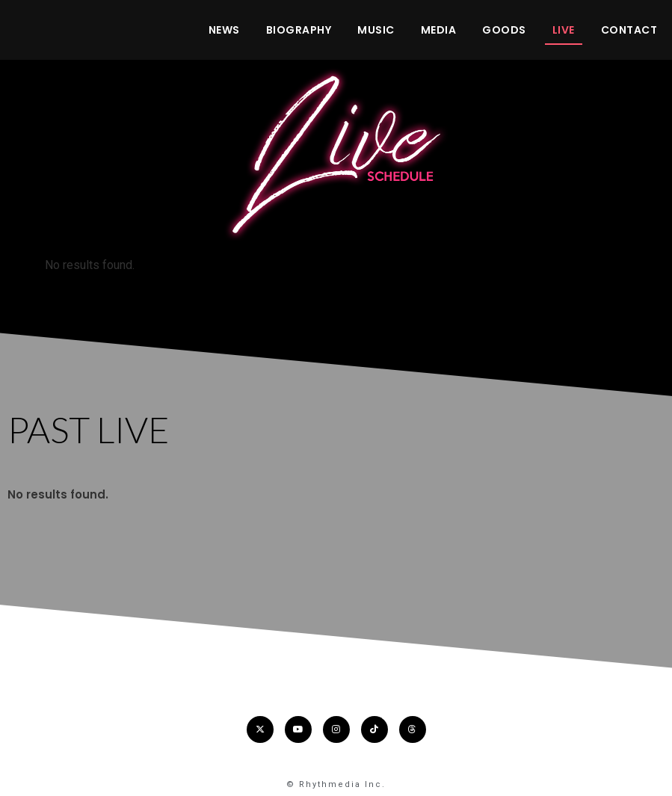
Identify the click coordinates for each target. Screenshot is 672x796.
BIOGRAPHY (299, 30)
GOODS (504, 30)
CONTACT (629, 30)
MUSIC (376, 30)
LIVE (564, 30)
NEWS (224, 30)
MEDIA (439, 30)
